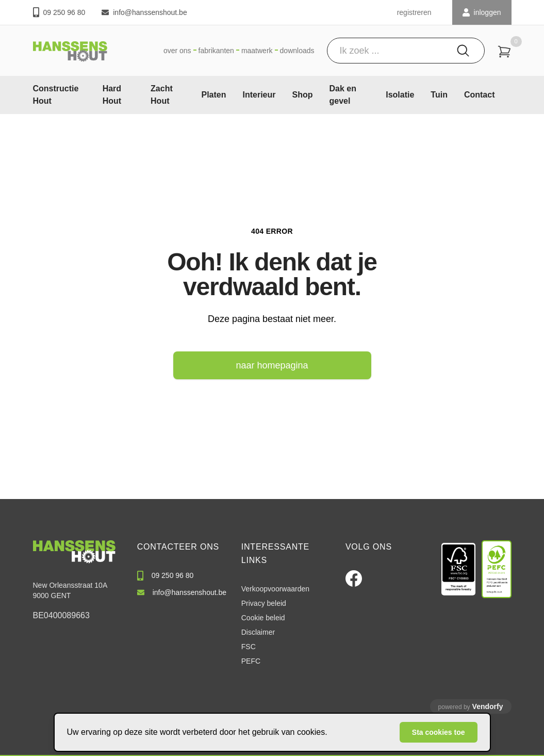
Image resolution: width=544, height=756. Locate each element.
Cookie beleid (263, 618)
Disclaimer (258, 632)
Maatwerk (257, 51)
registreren (414, 12)
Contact (480, 95)
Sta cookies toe (439, 732)
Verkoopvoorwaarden (275, 589)
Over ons (177, 51)
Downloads (297, 51)
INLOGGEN (482, 12)
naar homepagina (272, 365)
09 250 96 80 (59, 12)
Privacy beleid (264, 603)
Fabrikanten (216, 51)
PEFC (251, 661)
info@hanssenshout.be (144, 12)
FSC (249, 647)
